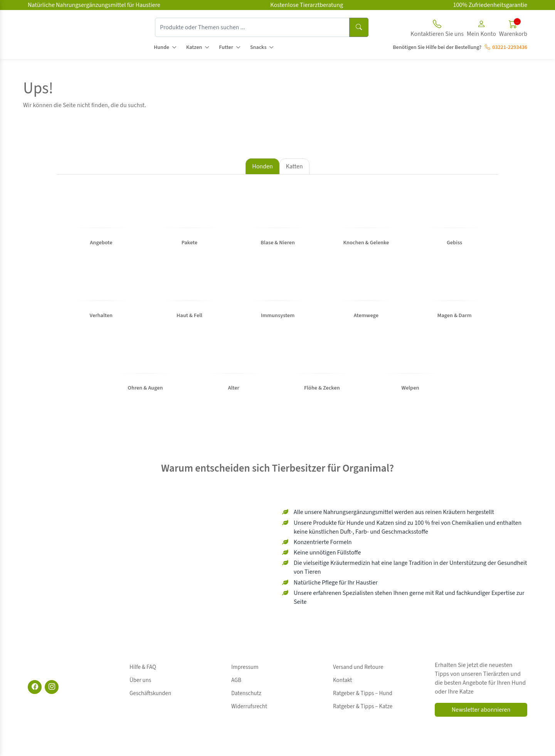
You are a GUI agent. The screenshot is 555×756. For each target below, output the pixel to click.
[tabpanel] (277, 296)
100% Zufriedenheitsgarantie (490, 5)
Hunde (161, 47)
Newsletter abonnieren (481, 711)
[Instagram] (52, 688)
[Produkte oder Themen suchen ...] (252, 27)
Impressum (245, 666)
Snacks (258, 47)
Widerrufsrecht (249, 692)
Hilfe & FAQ (143, 666)
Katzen (194, 47)
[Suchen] (359, 27)
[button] (481, 30)
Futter (226, 47)
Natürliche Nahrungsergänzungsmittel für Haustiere (94, 5)
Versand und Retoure (358, 666)
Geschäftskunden (150, 683)
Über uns (140, 675)
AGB (236, 675)
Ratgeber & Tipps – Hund (363, 683)
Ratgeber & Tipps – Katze (363, 692)
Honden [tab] (262, 166)
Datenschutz (246, 683)
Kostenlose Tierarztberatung (307, 5)
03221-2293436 (506, 47)
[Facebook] (35, 688)
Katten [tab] (294, 166)
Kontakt (342, 675)
